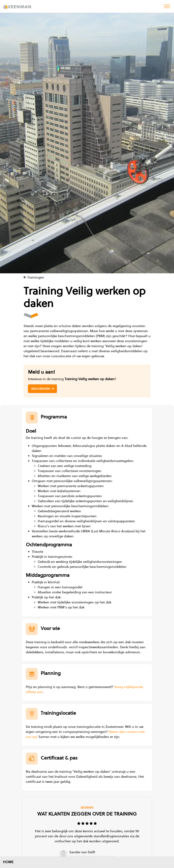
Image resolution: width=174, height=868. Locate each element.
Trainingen (34, 277)
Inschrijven (42, 389)
